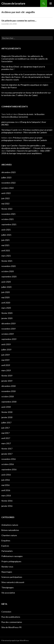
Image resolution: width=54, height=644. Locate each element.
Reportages (7, 572)
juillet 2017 (6, 423)
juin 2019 (6, 355)
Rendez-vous (7, 567)
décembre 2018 (8, 386)
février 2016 (7, 501)
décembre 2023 (8, 172)
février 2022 (7, 209)
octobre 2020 (8, 271)
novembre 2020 (8, 266)
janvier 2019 (7, 381)
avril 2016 (6, 490)
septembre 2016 (9, 469)
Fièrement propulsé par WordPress (15, 640)
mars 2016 (6, 495)
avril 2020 (6, 303)
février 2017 (7, 449)
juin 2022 (6, 198)
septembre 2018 (9, 402)
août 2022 (6, 193)
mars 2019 (6, 370)
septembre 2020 (9, 277)
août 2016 (6, 475)
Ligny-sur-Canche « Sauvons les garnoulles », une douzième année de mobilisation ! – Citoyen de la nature (26, 147)
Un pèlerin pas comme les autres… (19, 21)
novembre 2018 (8, 391)
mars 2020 (6, 308)
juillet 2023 (6, 177)
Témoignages (8, 587)
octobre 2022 (8, 188)
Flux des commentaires (12, 622)
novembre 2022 (8, 183)
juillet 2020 (6, 287)
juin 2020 (6, 292)
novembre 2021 (8, 214)
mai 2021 (5, 245)
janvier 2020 (7, 318)
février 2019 (7, 376)
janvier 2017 (7, 454)
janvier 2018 (7, 417)
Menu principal (51, 3)
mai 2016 (5, 485)
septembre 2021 (9, 224)
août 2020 (6, 282)
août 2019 (6, 344)
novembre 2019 (8, 329)
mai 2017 (5, 433)
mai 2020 (5, 297)
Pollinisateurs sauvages (12, 556)
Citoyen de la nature (13, 3)
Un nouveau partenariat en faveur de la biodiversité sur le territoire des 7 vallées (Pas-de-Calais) (26, 94)
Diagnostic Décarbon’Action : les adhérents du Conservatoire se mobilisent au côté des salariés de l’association (25, 59)
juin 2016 (6, 480)
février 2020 (7, 313)
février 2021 (7, 261)
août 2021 (6, 230)
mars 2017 (6, 443)
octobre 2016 (8, 464)
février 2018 (7, 412)
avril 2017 (6, 438)
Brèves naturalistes (10, 530)
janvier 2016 (7, 506)
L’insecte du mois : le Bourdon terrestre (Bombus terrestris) (23, 115)
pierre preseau (8, 122)
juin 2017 (6, 428)
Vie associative (8, 593)
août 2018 (6, 407)
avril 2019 (6, 365)
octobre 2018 (8, 396)
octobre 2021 (8, 219)
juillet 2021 (6, 235)
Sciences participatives (12, 577)
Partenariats (7, 551)
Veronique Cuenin (10, 130)
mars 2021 (6, 256)
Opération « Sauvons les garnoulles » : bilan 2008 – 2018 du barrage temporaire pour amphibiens (26, 152)
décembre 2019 (8, 323)
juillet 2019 (6, 350)
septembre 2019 (9, 339)
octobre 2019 (8, 334)
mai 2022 (5, 204)
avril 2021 (6, 250)
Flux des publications (11, 617)
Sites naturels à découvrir (13, 582)
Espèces (5, 546)
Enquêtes (6, 541)
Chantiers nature (9, 535)
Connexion (6, 612)
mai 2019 (5, 360)
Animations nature (10, 525)
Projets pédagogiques (11, 561)
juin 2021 (6, 240)
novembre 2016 (8, 459)
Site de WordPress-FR (11, 627)
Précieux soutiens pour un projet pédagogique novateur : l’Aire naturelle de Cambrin (27, 131)
